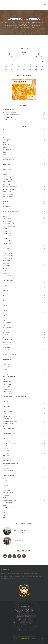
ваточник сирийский (9, 159)
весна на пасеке (8, 169)
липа (4, 288)
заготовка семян (8, 214)
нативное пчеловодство (10, 354)
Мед (4, 295)
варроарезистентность (9, 157)
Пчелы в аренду (8, 117)
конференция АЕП (8, 280)
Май (24, 52)
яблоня (5, 517)
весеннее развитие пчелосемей (12, 162)
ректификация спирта (9, 433)
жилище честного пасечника (11, 211)
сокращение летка (8, 470)
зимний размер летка (9, 226)
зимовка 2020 (7, 236)
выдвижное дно (8, 179)
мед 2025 (6, 317)
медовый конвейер (8, 327)
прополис (6, 401)
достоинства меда (8, 194)
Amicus (32, 641)
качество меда (7, 266)
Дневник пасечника (9, 110)
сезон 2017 (6, 448)
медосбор (6, 335)
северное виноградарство (10, 443)
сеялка (5, 466)
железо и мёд (7, 206)
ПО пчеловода (7, 384)
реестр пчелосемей (9, 429)
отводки (5, 369)
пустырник (6, 404)
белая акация (7, 145)
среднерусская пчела (9, 475)
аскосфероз (6, 142)
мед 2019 (6, 305)
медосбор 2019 (7, 337)
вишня (5, 174)
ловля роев (6, 290)
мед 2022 (6, 313)
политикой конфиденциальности (28, 638)
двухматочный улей (9, 189)
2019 (4, 132)
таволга (5, 483)
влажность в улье (8, 177)
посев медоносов (8, 391)
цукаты (5, 512)
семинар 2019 (7, 458)
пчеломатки (6, 406)
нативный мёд (7, 357)
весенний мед (7, 164)
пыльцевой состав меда (10, 421)
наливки (5, 352)
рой (4, 438)
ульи (4, 498)
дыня (4, 199)
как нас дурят (7, 261)
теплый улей (7, 490)
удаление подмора (8, 493)
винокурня (6, 172)
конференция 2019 (8, 278)
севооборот (6, 446)
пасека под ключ (8, 372)
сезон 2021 (6, 451)
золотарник (6, 246)
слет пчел (6, 468)
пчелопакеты (7, 409)
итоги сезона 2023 (8, 258)
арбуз (5, 137)
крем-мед (6, 283)
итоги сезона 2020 (8, 256)
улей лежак (6, 495)
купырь (5, 285)
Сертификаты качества (9, 120)
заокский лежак (7, 219)
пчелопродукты (7, 411)
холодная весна (8, 510)
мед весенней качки (9, 320)
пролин (5, 399)
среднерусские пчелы (9, 478)
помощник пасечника (9, 389)
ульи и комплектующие (9, 500)
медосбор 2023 (7, 345)
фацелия (5, 505)
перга (5, 379)
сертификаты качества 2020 (11, 463)
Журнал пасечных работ (10, 112)
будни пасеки (7, 155)
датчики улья (7, 184)
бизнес (5, 152)
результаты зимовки (9, 431)
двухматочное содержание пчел (12, 187)
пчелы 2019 (6, 416)
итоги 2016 (6, 251)
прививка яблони (8, 394)
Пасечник (6, 374)
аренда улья (6, 140)
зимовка (5, 229)
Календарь (6, 263)
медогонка (6, 330)
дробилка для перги (9, 196)
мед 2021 (6, 310)
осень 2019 (6, 367)
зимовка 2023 (7, 241)
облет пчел (6, 362)
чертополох (6, 515)
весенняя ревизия (8, 167)
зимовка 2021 (7, 238)
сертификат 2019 (8, 461)
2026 (24, 54)
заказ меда (6, 216)
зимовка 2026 (7, 243)
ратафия (5, 426)
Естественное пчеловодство (11, 115)
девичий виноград (8, 192)
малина (5, 293)
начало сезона (7, 359)
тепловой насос (7, 488)
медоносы (6, 332)
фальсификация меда (9, 503)
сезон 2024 (6, 456)
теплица (5, 485)
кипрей (5, 268)
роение (5, 436)
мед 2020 (6, 308)
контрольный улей (8, 275)
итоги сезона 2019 (8, 253)
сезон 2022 (6, 453)
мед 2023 (6, 315)
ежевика (5, 201)
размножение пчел (8, 424)
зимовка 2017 (7, 231)
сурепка (5, 480)
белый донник (7, 150)
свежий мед (6, 441)
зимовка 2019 (7, 234)
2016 (4, 130)
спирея (5, 473)
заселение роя (7, 221)
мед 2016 (6, 298)
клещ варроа (7, 273)
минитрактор (7, 350)
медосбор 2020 (7, 340)
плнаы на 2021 (7, 382)
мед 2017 (6, 300)
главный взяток (7, 182)
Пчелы (5, 414)
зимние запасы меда (9, 224)
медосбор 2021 (7, 342)
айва (4, 135)
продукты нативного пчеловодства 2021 (14, 396)
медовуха (6, 325)
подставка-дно (7, 387)
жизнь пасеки (7, 209)
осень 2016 (6, 364)
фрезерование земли (9, 508)
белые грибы (7, 147)
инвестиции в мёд (8, 248)
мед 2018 (6, 303)
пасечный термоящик (9, 377)
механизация (7, 347)
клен (4, 271)
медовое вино (7, 322)
